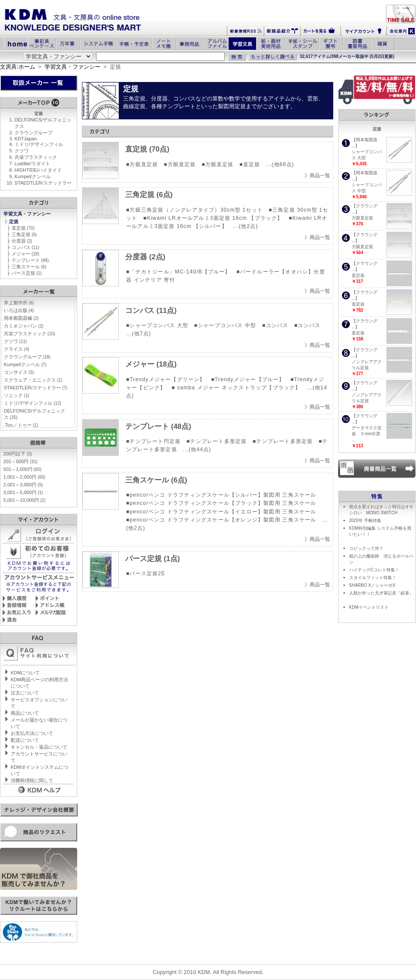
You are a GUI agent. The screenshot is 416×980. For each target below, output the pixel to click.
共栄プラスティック (36, 157)
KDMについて (25, 673)
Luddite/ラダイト (32, 164)
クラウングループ (33, 133)
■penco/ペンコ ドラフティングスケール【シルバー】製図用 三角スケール (221, 495)
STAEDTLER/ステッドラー (43, 183)
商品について (25, 713)
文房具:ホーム (18, 67)
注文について (25, 693)
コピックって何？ (366, 548)
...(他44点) (197, 449)
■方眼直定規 (142, 164)
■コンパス (275, 325)
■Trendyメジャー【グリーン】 (166, 379)
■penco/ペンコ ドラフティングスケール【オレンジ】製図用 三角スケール (221, 520)
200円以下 (18, 454)
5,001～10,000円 (24, 500)
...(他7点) (139, 334)
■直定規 (250, 164)
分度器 (22, 241)
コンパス (26, 247)
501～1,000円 (23, 469)
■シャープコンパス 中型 (225, 325)
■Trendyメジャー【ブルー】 (248, 379)
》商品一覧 (317, 176)
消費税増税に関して (32, 780)
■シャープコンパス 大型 (157, 325)
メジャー (26, 254)
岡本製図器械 (21, 318)
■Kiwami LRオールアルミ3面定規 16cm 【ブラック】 (213, 218)
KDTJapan (26, 139)
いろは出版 (19, 310)
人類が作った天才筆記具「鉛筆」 (381, 593)
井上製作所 (19, 303)
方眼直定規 (362, 218)
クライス (17, 349)
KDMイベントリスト (369, 607)
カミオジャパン (24, 326)
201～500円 (21, 461)
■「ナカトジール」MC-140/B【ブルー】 (178, 272)
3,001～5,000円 (23, 492)
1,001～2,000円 (24, 477)
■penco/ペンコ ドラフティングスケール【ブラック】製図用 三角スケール (221, 503)
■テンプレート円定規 (153, 441)
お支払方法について (32, 733)
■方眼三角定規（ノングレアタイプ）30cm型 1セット (194, 210)
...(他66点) (280, 164)
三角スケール (29, 267)
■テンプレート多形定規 (217, 441)
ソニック (17, 395)
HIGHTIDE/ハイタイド (38, 170)
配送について (25, 740)
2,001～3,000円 (23, 485)
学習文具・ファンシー (72, 67)
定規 (14, 221)
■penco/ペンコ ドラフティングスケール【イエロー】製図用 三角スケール (221, 512)
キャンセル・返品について (39, 747)
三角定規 (24, 234)
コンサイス (19, 372)
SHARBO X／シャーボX (372, 585)
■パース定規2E (146, 573)
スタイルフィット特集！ (373, 578)
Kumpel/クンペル (33, 176)
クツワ (22, 151)
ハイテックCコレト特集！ (374, 570)
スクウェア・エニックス (33, 380)
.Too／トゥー (21, 425)
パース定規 (27, 273)
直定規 (23, 228)
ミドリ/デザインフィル (39, 144)
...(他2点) (246, 226)
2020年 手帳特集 (365, 520)
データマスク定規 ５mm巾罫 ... (367, 434)
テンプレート (30, 260)
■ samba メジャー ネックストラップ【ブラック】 (236, 388)
